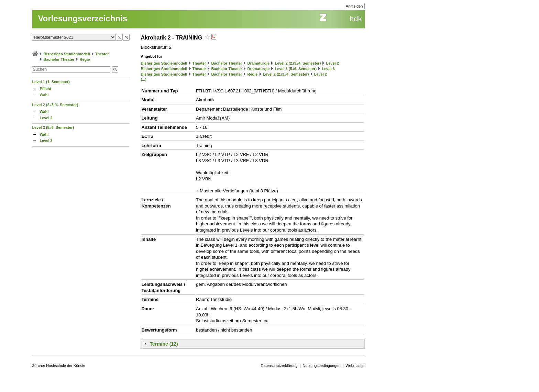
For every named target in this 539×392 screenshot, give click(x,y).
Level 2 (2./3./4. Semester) (55, 105)
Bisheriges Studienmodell (67, 54)
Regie (85, 59)
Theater (102, 54)
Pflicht (45, 89)
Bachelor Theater (59, 59)
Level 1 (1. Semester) (51, 82)
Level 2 (46, 118)
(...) (144, 79)
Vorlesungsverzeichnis (82, 18)
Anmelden (354, 6)
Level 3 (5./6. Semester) (53, 127)
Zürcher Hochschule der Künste (59, 366)
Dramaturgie (258, 63)
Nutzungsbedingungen (321, 366)
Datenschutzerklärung (279, 366)
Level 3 (46, 141)
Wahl (44, 95)
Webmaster (355, 366)
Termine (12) (164, 344)
